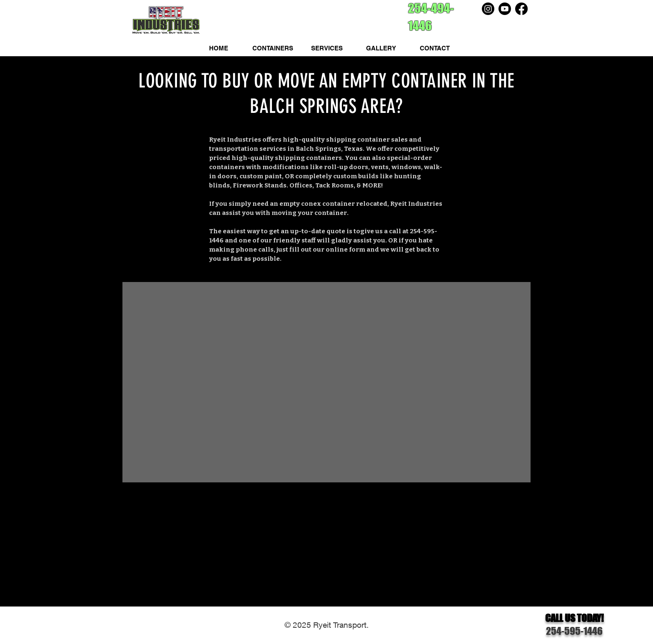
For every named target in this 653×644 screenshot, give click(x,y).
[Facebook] (521, 9)
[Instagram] (488, 9)
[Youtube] (505, 9)
